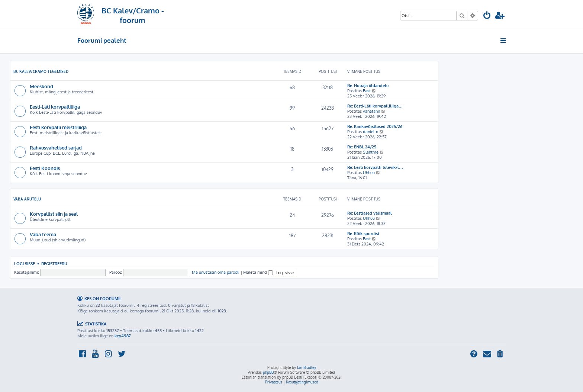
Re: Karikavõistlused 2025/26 (375, 126)
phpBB (268, 372)
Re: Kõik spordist (363, 234)
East (367, 91)
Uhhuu (369, 173)
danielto (371, 132)
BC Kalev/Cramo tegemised (41, 71)
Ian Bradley (307, 367)
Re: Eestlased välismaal (370, 213)
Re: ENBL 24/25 (362, 147)
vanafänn (371, 111)
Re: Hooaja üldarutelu (368, 86)
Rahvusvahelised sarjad (56, 147)
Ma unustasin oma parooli (216, 272)
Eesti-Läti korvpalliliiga (55, 107)
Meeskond (41, 86)
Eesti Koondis (45, 168)
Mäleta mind (258, 272)
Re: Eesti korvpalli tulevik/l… (375, 167)
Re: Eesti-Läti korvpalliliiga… (375, 106)
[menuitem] (487, 16)
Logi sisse (25, 264)
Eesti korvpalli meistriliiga (58, 127)
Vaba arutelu (27, 199)
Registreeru (54, 264)
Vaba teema (43, 234)
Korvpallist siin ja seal (54, 214)
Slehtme (371, 152)
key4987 (123, 336)
